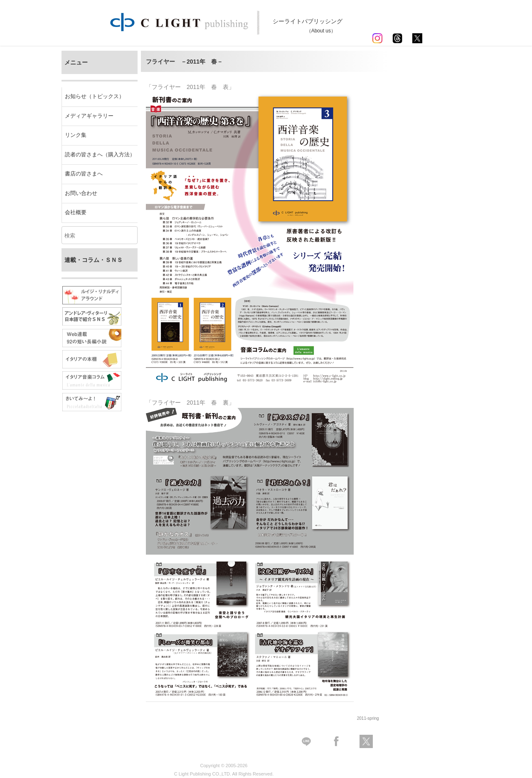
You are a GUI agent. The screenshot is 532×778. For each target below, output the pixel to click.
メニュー (76, 62)
